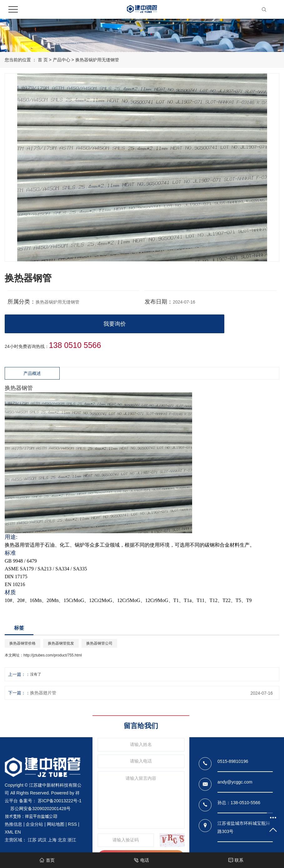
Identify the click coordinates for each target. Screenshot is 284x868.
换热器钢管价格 (22, 643)
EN (18, 832)
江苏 (32, 840)
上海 (52, 840)
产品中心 (62, 60)
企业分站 (34, 824)
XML (9, 832)
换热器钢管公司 (99, 643)
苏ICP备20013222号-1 (60, 801)
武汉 (42, 840)
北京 (62, 840)
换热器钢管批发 (61, 643)
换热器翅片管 (43, 693)
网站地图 (56, 824)
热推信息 (13, 824)
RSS (72, 824)
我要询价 (115, 324)
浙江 (72, 840)
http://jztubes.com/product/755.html (53, 655)
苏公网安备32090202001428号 (40, 809)
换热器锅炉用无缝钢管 (97, 60)
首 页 (43, 60)
